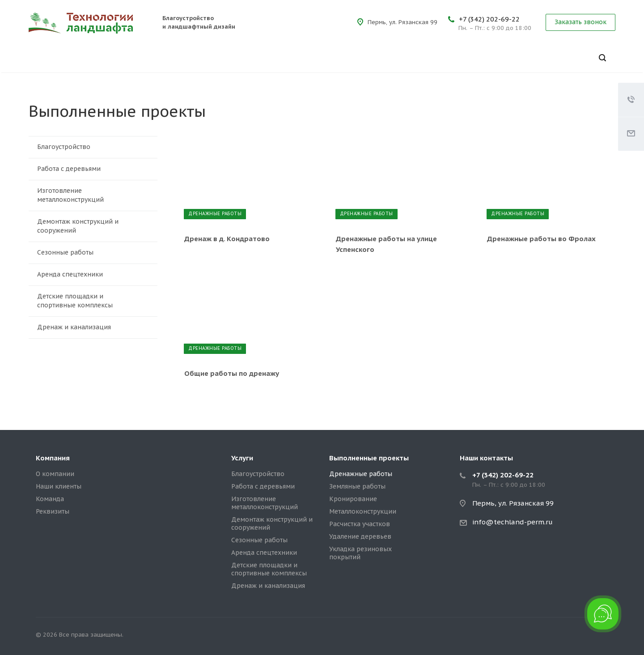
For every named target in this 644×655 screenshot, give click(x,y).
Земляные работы (357, 486)
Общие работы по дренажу (232, 373)
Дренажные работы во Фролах (541, 239)
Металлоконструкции (363, 511)
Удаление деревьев (360, 536)
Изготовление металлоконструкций (94, 195)
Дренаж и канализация (94, 327)
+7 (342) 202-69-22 (489, 19)
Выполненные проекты (369, 458)
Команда (50, 499)
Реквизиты (53, 511)
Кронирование (353, 499)
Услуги (242, 458)
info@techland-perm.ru (513, 522)
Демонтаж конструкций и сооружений (94, 226)
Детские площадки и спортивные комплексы (94, 301)
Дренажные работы (361, 474)
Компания (53, 458)
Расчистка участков (360, 524)
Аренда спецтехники (94, 275)
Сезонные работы (94, 253)
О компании (55, 474)
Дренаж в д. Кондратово (227, 239)
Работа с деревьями (94, 169)
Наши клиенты (59, 486)
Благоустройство (94, 147)
